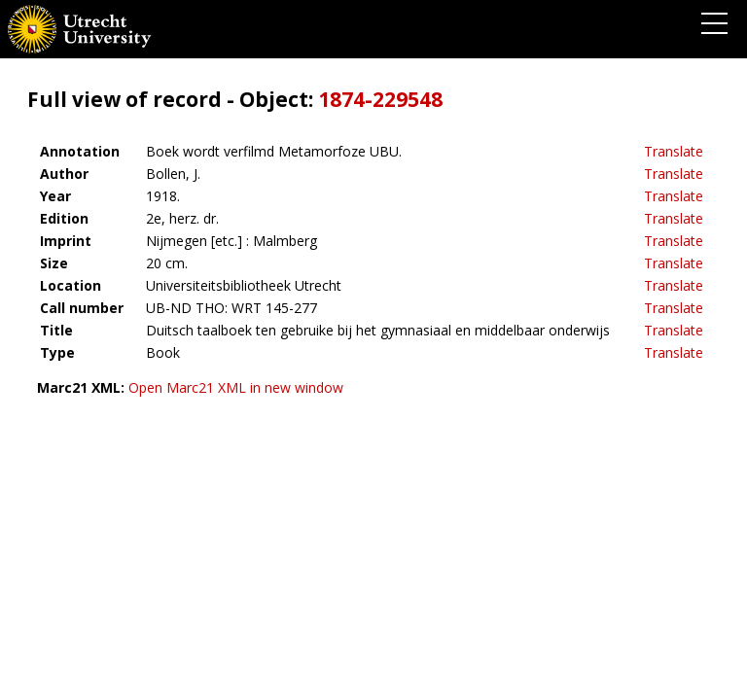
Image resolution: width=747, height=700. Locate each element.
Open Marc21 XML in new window (236, 387)
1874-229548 (380, 99)
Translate (674, 151)
